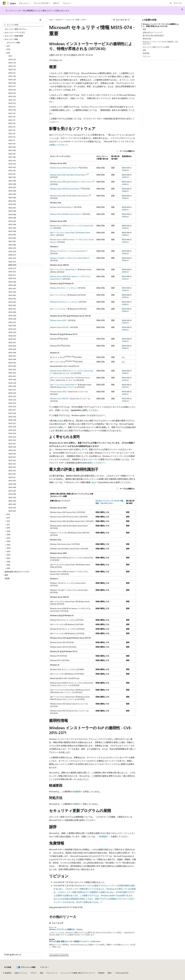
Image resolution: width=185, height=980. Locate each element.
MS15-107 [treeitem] (12, 154)
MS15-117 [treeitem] (12, 120)
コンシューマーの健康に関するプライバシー (77, 973)
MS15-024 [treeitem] (12, 433)
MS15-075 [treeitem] (12, 262)
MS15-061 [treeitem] (12, 309)
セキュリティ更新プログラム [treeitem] (15, 29)
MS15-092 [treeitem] (12, 204)
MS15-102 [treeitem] (12, 171)
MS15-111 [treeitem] (12, 140)
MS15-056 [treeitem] (12, 326)
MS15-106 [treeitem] (12, 157)
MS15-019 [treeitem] (12, 450)
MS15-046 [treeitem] (12, 359)
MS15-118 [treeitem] (12, 117)
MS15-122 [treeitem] (12, 103)
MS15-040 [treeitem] (12, 380)
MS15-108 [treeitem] (12, 150)
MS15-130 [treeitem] (12, 76)
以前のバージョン (21, 973)
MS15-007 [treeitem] (12, 491)
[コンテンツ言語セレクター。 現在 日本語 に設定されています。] (8, 967)
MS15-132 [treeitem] (12, 69)
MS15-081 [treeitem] (12, 241)
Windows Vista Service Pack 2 (61, 207)
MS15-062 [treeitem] (12, 305)
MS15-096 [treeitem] (12, 191)
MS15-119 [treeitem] (12, 113)
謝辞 (144, 50)
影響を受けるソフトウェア (153, 32)
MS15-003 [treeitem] (12, 504)
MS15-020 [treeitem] (12, 447)
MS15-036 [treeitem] (12, 393)
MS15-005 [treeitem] (12, 498)
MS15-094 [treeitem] (12, 198)
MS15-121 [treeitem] (12, 107)
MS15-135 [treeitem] (12, 59)
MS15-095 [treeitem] (12, 194)
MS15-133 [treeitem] (12, 66)
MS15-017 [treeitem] (12, 457)
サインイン (178, 3)
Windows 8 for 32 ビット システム (63, 288)
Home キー (60, 20)
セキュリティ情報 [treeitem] (13, 43)
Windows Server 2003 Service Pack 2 (64, 168)
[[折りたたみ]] (40, 20)
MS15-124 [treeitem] (12, 96)
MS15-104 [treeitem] (12, 164)
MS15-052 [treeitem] (12, 339)
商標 (109, 973)
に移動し (60, 427)
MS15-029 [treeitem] (12, 417)
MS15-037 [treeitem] (12, 390)
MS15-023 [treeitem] (12, 437)
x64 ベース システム (58, 295)
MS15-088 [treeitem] (12, 218)
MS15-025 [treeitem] (12, 430)
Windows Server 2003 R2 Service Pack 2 (65, 189)
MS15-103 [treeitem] (12, 167)
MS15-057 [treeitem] (12, 322)
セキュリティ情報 (73, 20)
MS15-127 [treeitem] (12, 86)
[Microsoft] (4, 3)
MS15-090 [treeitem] (12, 211)
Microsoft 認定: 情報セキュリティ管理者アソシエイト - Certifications (75, 941)
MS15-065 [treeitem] (12, 295)
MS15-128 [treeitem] (12, 83)
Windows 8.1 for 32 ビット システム (63, 302)
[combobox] (23, 25)
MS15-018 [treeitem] (12, 454)
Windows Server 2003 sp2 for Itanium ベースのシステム (71, 182)
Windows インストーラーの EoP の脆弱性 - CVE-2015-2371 (161, 43)
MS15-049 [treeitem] (12, 349)
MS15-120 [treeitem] (12, 110)
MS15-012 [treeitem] (12, 474)
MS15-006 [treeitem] (12, 494)
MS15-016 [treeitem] (12, 460)
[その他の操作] (134, 20)
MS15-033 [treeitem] (12, 403)
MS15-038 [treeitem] (12, 386)
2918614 (125, 170)
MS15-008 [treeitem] (12, 487)
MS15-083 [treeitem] (12, 235)
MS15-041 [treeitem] (12, 376)
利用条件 (101, 973)
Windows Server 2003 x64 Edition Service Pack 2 (68, 175)
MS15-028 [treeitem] (12, 420)
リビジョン (147, 56)
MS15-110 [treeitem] (12, 144)
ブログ (33, 973)
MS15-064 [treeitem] (12, 299)
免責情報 (146, 53)
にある (93, 482)
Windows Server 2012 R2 (59, 327)
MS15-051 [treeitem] (12, 342)
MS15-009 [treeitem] (12, 484)
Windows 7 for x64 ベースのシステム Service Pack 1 (69, 258)
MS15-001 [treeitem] (12, 511)
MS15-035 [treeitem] (12, 396)
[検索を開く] (171, 3)
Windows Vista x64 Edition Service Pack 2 (65, 214)
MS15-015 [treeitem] (12, 464)
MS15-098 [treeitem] (12, 184)
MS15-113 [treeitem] (12, 134)
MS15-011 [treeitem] (12, 477)
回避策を (77, 804)
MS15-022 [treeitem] (12, 440)
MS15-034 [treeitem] (12, 400)
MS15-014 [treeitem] (12, 467)
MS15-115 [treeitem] (12, 127)
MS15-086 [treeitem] (12, 224)
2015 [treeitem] (10, 56)
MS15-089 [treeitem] (12, 214)
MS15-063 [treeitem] (12, 302)
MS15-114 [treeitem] (12, 130)
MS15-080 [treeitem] (12, 245)
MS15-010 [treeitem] (12, 481)
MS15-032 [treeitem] (12, 406)
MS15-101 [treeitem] (12, 174)
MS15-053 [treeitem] (12, 336)
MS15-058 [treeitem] (12, 319)
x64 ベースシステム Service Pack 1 (63, 269)
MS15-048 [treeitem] (12, 353)
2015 (84, 20)
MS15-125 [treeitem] (12, 93)
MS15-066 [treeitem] (12, 292)
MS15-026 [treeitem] (12, 427)
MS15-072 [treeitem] (12, 272)
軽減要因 (77, 791)
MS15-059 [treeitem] (12, 316)
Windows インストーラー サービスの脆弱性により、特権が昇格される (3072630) (161, 25)
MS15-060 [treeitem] (12, 312)
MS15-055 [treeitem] (12, 329)
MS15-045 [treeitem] (12, 363)
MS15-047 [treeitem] (12, 356)
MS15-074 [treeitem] (12, 265)
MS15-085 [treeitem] (12, 228)
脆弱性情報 (147, 39)
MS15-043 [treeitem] (12, 369)
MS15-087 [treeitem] (12, 221)
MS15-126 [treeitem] (12, 90)
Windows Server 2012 (58, 320)
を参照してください (95, 463)
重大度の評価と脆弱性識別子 (153, 36)
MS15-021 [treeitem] (12, 444)
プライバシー (51, 973)
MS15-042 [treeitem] (12, 373)
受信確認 (103, 836)
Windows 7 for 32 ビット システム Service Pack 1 (68, 251)
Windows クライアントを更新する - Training (66, 929)
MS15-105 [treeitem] (12, 161)
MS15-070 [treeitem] (12, 278)
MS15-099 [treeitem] (12, 181)
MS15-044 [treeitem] (12, 366)
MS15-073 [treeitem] (12, 268)
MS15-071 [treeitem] (12, 275)
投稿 (42, 973)
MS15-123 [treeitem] (12, 100)
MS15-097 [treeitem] (12, 187)
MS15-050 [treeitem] (12, 346)
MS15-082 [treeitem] (12, 238)
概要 (144, 29)
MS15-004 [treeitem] (12, 501)
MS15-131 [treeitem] (12, 73)
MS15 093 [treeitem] (12, 201)
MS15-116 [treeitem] (12, 123)
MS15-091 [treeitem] (12, 208)
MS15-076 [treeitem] (12, 258)
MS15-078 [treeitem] (12, 251)
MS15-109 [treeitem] (12, 147)
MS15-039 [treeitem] (12, 383)
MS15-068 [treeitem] (12, 285)
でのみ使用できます (94, 415)
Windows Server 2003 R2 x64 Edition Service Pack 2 (69, 196)
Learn (51, 20)
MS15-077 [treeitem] (12, 255)
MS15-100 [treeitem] (12, 177)
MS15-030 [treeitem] (12, 413)
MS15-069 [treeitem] (12, 282)
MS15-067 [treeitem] (12, 289)
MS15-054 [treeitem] (12, 332)
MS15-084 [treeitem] (12, 231)
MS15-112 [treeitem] (12, 137)
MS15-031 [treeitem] (12, 410)
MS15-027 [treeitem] (12, 423)
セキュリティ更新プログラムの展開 (156, 47)
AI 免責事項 (7, 973)
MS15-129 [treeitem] (12, 80)
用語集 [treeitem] (7, 578)
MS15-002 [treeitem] (12, 508)
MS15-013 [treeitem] (12, 471)
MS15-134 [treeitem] (12, 63)
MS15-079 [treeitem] (12, 248)
